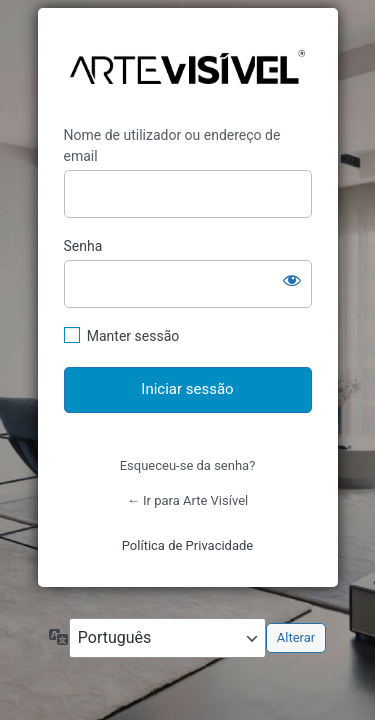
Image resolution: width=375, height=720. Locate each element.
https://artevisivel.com (187, 67)
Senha (83, 246)
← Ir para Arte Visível (187, 500)
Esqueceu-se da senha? (188, 465)
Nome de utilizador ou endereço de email (172, 145)
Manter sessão (133, 336)
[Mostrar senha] (292, 280)
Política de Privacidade (188, 545)
